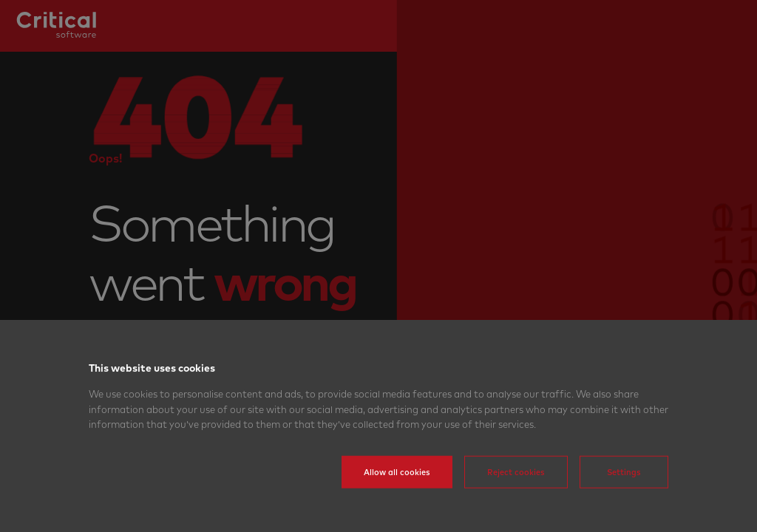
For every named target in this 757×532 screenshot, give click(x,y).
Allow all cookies (397, 493)
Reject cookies (516, 493)
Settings (624, 493)
